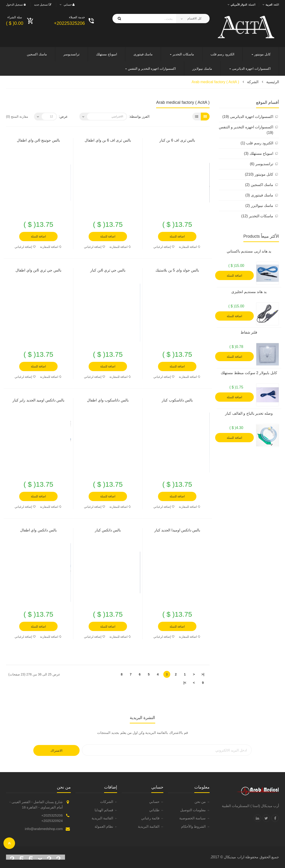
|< (203, 674)
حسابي (154, 802)
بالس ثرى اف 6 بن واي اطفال (108, 140)
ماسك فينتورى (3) (259, 195)
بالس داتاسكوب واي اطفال (108, 400)
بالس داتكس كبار (108, 530)
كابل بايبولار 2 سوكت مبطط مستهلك (249, 373)
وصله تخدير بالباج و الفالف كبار (249, 413)
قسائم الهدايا (104, 810)
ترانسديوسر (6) (262, 164)
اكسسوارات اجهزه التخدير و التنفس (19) (246, 130)
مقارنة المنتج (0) (17, 117)
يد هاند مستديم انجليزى (249, 292)
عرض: (63, 116)
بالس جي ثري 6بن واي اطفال (38, 270)
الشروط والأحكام (193, 826)
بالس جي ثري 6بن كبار (108, 270)
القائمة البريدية (149, 826)
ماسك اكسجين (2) (259, 185)
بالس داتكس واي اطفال (38, 530)
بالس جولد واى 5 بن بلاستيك (177, 270)
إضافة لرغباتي (164, 247)
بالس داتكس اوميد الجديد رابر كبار (38, 400)
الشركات (107, 802)
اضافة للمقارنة (190, 247)
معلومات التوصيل (193, 810)
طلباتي (154, 810)
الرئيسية (273, 82)
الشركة (253, 82)
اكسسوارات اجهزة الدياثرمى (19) (248, 117)
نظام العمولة (104, 826)
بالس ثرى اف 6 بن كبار (177, 140)
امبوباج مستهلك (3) (259, 153)
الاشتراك (56, 751)
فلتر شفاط (249, 332)
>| (185, 683)
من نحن (200, 802)
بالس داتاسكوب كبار (177, 400)
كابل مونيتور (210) (259, 174)
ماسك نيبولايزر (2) (259, 206)
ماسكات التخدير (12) (257, 216)
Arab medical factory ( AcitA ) (215, 82)
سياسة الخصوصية (192, 818)
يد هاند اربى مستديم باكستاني (249, 251)
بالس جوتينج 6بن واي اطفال (38, 140)
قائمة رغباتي (150, 818)
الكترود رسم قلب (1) (257, 143)
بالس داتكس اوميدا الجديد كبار (177, 530)
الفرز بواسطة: (139, 116)
